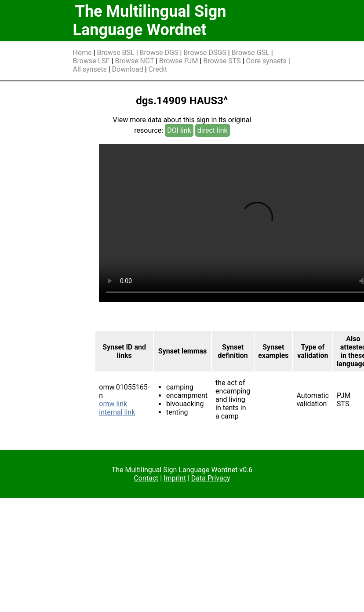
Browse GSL (251, 53)
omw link (113, 404)
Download (128, 69)
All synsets (90, 69)
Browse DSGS (205, 53)
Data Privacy (211, 478)
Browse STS (222, 61)
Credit (158, 69)
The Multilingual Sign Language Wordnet (150, 21)
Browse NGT (135, 61)
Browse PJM (178, 61)
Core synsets (266, 61)
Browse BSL (116, 53)
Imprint (175, 478)
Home (82, 53)
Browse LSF (91, 61)
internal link (117, 412)
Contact (146, 478)
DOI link (179, 130)
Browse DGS (159, 53)
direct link (213, 130)
